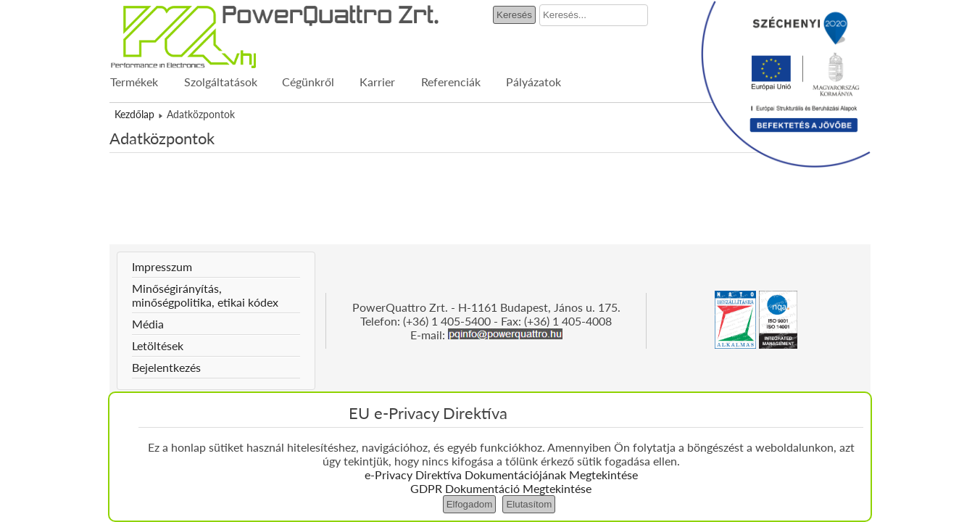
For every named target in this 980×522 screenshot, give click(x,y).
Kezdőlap (134, 114)
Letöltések (158, 345)
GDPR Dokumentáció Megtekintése (501, 488)
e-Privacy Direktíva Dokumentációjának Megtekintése (501, 475)
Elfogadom (470, 504)
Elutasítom (529, 504)
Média (148, 324)
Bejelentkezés (166, 367)
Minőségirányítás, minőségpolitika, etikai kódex (205, 295)
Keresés (514, 15)
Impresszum (162, 266)
